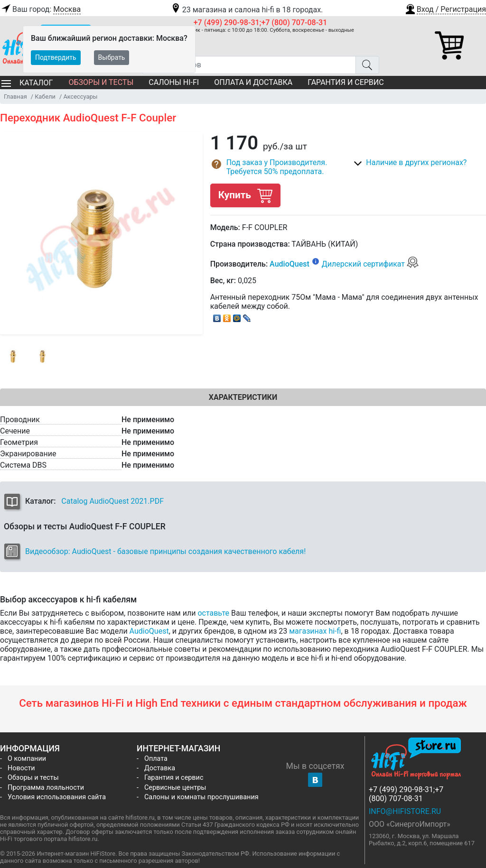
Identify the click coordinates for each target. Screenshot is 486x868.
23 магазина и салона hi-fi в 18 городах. (247, 10)
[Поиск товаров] (249, 65)
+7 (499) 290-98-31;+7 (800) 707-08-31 (261, 23)
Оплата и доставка (253, 82)
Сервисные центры (175, 788)
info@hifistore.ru (405, 811)
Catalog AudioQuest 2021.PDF (112, 501)
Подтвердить (56, 57)
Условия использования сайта (57, 797)
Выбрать (112, 57)
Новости (21, 768)
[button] (445, 8)
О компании (27, 759)
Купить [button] (245, 195)
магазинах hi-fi (315, 631)
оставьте (213, 613)
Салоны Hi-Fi (174, 82)
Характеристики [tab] (243, 397)
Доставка (160, 768)
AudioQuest (290, 264)
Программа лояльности (46, 788)
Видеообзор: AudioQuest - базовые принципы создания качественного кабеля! (165, 551)
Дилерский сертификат (370, 264)
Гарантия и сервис (346, 82)
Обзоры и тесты (101, 82)
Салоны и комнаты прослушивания (201, 797)
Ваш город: (40, 9)
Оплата (156, 759)
